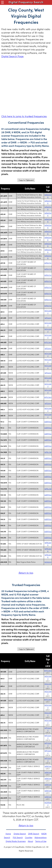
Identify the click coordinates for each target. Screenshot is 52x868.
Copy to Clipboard (26, 180)
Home (8, 834)
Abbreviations (41, 837)
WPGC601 (48, 342)
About (30, 841)
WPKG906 (48, 544)
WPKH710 (48, 263)
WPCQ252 (48, 729)
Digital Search (20, 834)
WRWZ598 (48, 196)
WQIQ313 (48, 562)
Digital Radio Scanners (16, 841)
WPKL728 (48, 452)
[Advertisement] (26, 86)
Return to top (26, 573)
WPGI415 (48, 318)
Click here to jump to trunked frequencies (24, 116)
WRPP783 (48, 422)
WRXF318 (48, 766)
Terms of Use (41, 841)
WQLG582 (48, 312)
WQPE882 (48, 804)
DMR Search (34, 834)
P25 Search (18, 837)
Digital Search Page (12, 56)
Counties (29, 837)
